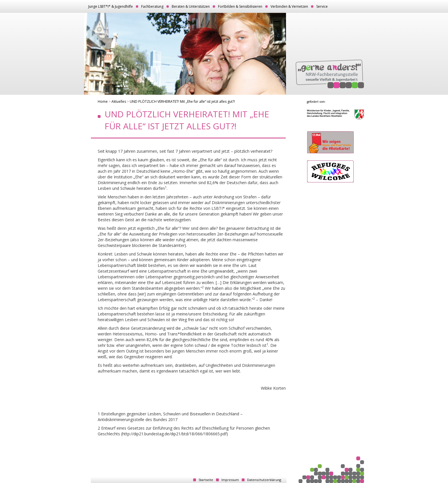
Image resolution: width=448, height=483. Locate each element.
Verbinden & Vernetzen (289, 6)
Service (322, 6)
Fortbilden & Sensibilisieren (240, 6)
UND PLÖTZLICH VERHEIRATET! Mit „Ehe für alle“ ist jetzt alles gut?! (182, 101)
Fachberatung (152, 6)
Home (103, 101)
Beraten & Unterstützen (191, 6)
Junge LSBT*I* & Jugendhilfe (111, 6)
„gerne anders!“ (330, 74)
